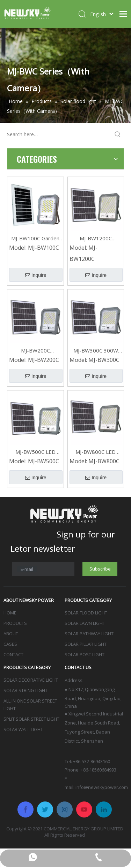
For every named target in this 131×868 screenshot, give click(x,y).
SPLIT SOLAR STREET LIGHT (31, 719)
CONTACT (13, 654)
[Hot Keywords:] (118, 134)
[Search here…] (59, 134)
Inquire (36, 275)
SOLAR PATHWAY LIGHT (89, 634)
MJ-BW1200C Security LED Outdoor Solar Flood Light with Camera (96, 238)
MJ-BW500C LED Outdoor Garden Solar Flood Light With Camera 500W (35, 452)
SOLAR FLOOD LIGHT (86, 613)
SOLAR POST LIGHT (85, 654)
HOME (10, 613)
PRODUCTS (15, 623)
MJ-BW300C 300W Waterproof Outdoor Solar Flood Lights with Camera (96, 351)
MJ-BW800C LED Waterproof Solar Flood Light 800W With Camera (96, 452)
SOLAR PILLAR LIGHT (86, 644)
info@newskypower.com (102, 787)
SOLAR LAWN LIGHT (85, 623)
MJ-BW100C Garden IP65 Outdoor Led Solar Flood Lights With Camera (35, 238)
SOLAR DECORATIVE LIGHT (31, 680)
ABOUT (11, 634)
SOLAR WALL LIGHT (23, 729)
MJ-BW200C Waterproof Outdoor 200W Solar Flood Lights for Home (35, 351)
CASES (10, 644)
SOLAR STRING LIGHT (26, 690)
